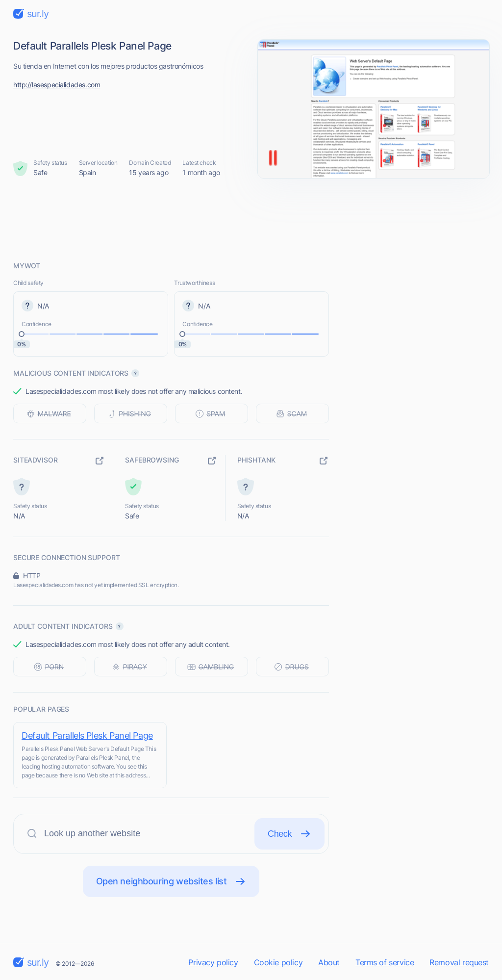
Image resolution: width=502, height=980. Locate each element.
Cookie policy (278, 962)
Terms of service (385, 962)
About (329, 962)
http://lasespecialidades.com (57, 85)
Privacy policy (213, 962)
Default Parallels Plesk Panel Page (87, 735)
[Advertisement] (251, 219)
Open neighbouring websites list (171, 881)
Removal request (459, 962)
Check (289, 834)
